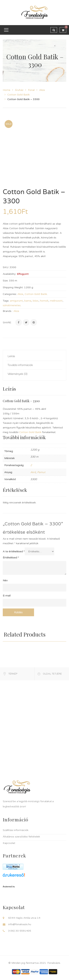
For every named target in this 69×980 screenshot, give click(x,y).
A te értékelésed (14, 551)
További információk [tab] (20, 365)
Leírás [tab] (11, 356)
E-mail (7, 596)
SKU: (6, 267)
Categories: (10, 294)
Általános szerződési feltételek (21, 837)
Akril (33, 472)
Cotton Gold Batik (18, 95)
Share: (7, 323)
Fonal (31, 90)
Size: (6, 281)
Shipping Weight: (13, 287)
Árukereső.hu (9, 887)
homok (44, 301)
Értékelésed (11, 558)
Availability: (9, 274)
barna (28, 301)
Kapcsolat (9, 843)
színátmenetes (12, 305)
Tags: (6, 301)
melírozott (56, 301)
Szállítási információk (16, 830)
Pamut (41, 472)
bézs (36, 301)
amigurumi (16, 301)
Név (5, 580)
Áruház (19, 90)
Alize (42, 90)
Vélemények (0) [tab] (17, 374)
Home (7, 90)
